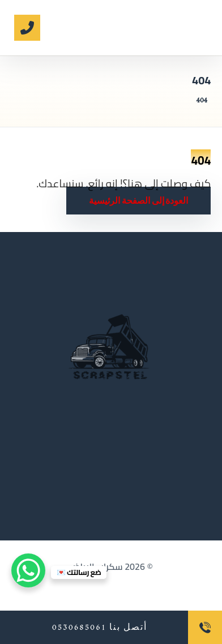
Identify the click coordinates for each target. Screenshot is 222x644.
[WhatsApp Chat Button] (28, 570)
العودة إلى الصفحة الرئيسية (139, 201)
